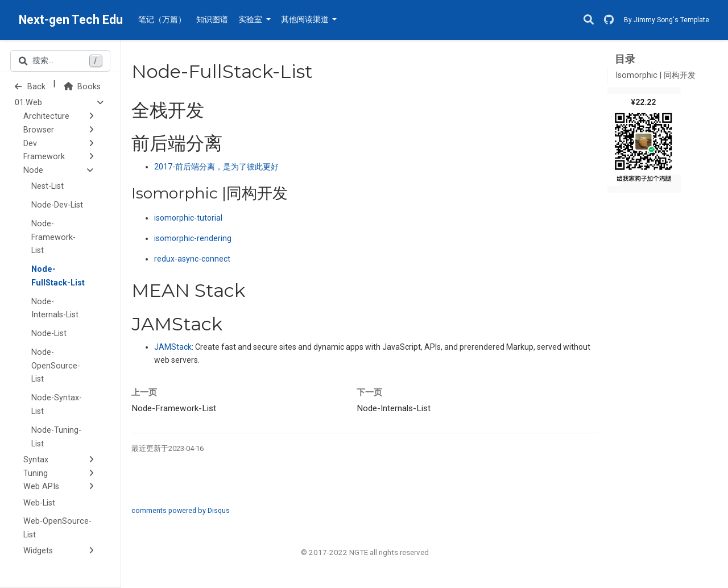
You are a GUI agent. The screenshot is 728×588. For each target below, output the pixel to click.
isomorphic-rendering (193, 238)
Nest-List (47, 186)
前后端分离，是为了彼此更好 (216, 167)
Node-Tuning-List (56, 437)
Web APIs (41, 486)
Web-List (39, 503)
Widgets (38, 551)
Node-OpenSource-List (56, 366)
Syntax (36, 460)
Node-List (49, 334)
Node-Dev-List (57, 205)
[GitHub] (609, 20)
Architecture (46, 116)
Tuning (36, 473)
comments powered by (181, 510)
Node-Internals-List (55, 309)
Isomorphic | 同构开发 (655, 75)
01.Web (28, 103)
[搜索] (589, 20)
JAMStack (173, 347)
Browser (39, 130)
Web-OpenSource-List (57, 528)
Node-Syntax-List (57, 405)
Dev (30, 144)
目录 (625, 59)
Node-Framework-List (53, 237)
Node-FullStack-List (58, 276)
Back (30, 87)
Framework (44, 157)
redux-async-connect (192, 259)
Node (33, 170)
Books (82, 87)
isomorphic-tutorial (188, 218)
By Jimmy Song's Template (667, 20)
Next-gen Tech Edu (71, 20)
